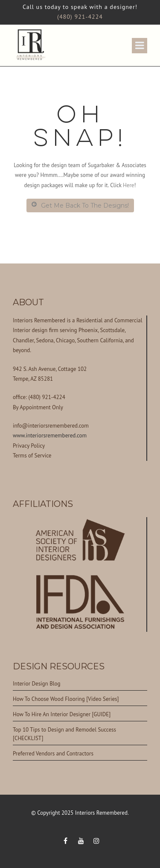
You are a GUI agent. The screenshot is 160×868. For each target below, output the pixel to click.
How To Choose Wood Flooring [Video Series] (66, 699)
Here (128, 185)
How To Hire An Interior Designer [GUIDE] (62, 714)
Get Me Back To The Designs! (80, 205)
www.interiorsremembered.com (50, 435)
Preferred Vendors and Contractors (53, 754)
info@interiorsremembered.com (51, 426)
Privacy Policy (29, 446)
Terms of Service (32, 456)
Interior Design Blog (37, 684)
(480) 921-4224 (80, 17)
